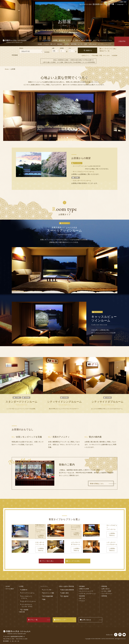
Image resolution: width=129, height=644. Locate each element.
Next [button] (124, 116)
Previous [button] (5, 116)
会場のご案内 (65, 592)
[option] (64, 116)
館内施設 (60, 44)
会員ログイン (86, 55)
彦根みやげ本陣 (84, 588)
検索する (89, 50)
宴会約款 (65, 595)
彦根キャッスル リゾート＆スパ (16, 41)
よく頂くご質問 (83, 44)
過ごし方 (53, 44)
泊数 (53, 48)
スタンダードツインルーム (82, 181)
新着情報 (104, 585)
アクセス (46, 44)
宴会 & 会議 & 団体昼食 (84, 40)
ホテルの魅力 (47, 40)
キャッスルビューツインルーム (84, 172)
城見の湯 (62, 40)
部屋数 (62, 48)
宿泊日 (21, 48)
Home (7, 69)
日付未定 (46, 52)
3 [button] (68, 138)
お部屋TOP (24, 589)
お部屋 (55, 40)
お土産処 (67, 44)
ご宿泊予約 (122, 41)
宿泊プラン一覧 (105, 51)
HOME (40, 44)
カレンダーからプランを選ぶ (108, 49)
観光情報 (74, 44)
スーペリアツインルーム (81, 166)
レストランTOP (47, 589)
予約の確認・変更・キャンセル (101, 55)
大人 (70, 48)
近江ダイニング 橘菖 (48, 592)
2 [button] (65, 138)
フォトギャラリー (107, 592)
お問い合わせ (93, 44)
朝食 (44, 598)
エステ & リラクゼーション (103, 40)
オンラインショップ (105, 44)
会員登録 (115, 55)
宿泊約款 (25, 608)
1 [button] (62, 138)
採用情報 (104, 595)
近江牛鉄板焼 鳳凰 (48, 595)
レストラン (70, 40)
